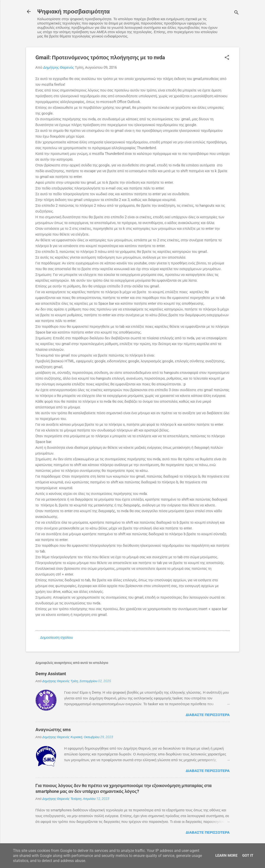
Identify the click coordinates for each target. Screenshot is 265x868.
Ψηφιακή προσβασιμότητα (74, 12)
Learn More (226, 856)
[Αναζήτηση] (236, 13)
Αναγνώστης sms (53, 730)
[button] (227, 58)
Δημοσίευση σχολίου (57, 637)
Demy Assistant (51, 674)
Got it (248, 856)
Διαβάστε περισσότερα (208, 715)
